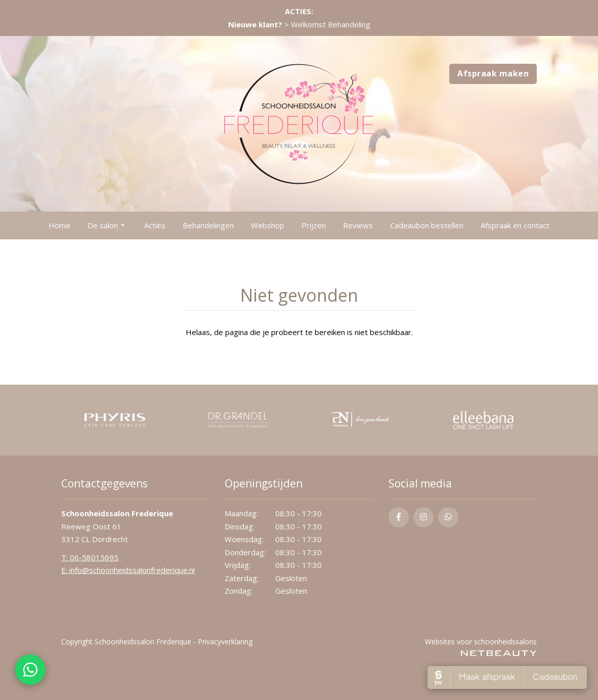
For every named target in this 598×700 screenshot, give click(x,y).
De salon (107, 226)
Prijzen (314, 225)
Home (59, 225)
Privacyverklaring (225, 642)
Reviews (358, 225)
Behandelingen (208, 225)
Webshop (268, 225)
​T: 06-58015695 (90, 557)
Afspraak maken (493, 73)
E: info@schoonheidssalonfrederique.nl (128, 570)
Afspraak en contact (515, 225)
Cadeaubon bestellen (427, 225)
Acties (155, 225)
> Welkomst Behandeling (299, 24)
